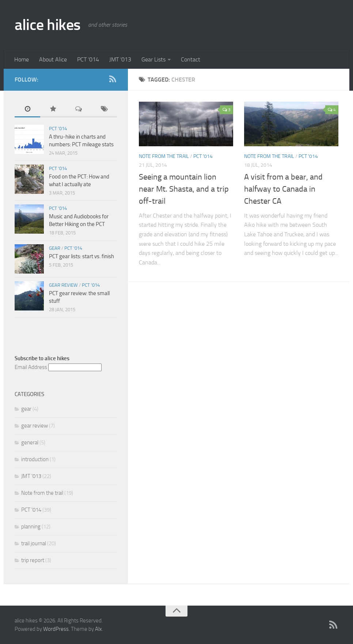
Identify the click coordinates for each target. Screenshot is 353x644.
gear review (63, 285)
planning (31, 527)
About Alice (53, 59)
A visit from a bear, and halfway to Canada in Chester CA (283, 189)
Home (22, 59)
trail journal (34, 543)
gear (55, 248)
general (30, 442)
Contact (191, 59)
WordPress (56, 629)
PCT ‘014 (88, 59)
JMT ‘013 (120, 59)
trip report (33, 560)
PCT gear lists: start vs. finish (81, 256)
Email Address (31, 367)
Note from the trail (164, 156)
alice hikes (48, 25)
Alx (98, 629)
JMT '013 (31, 476)
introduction (35, 459)
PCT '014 (203, 156)
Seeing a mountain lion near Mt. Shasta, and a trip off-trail (184, 189)
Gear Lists (153, 59)
